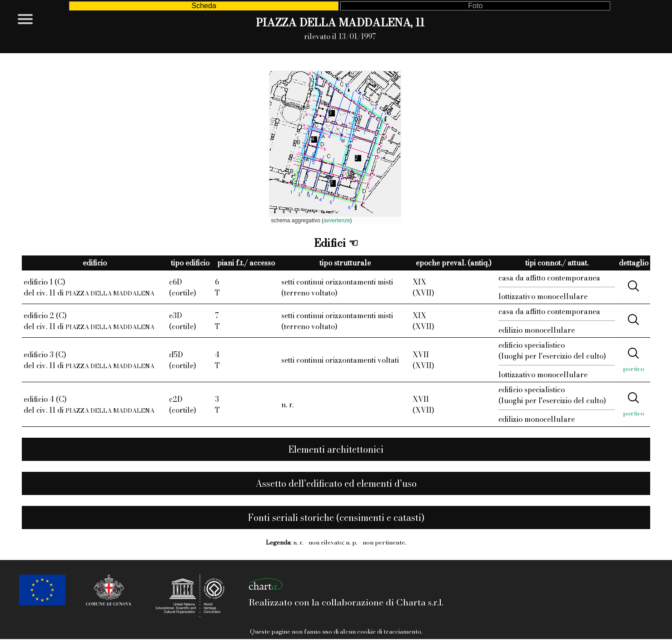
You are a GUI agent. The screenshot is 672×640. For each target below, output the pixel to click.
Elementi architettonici (336, 449)
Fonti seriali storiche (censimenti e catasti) (336, 517)
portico (634, 369)
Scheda (204, 6)
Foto (475, 6)
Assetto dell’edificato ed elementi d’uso (336, 483)
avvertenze (337, 220)
